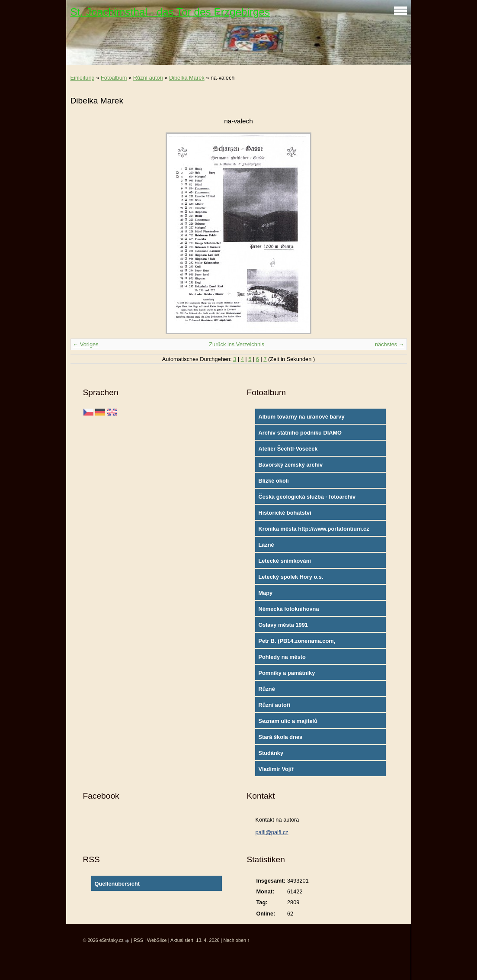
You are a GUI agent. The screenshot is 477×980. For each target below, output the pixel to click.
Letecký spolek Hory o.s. (291, 577)
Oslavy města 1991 (283, 625)
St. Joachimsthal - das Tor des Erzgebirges (170, 12)
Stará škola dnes (280, 737)
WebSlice (157, 940)
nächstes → (390, 344)
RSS (138, 940)
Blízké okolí (273, 481)
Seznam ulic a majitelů (288, 721)
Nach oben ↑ (236, 940)
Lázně (266, 545)
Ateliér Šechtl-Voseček (288, 449)
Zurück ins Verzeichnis (237, 344)
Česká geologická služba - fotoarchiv (307, 497)
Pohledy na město (282, 657)
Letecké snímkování (285, 561)
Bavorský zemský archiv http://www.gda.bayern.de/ (293, 467)
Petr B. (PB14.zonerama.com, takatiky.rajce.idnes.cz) (297, 643)
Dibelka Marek (187, 78)
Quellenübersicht (117, 884)
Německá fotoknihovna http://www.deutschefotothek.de (300, 611)
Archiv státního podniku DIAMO (300, 433)
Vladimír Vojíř (276, 769)
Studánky (271, 753)
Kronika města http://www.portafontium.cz (314, 529)
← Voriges (86, 344)
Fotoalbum (114, 78)
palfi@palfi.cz (272, 832)
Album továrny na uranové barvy (301, 417)
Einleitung (83, 78)
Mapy (265, 593)
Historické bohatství (285, 513)
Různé (266, 689)
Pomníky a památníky (287, 673)
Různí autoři (148, 78)
